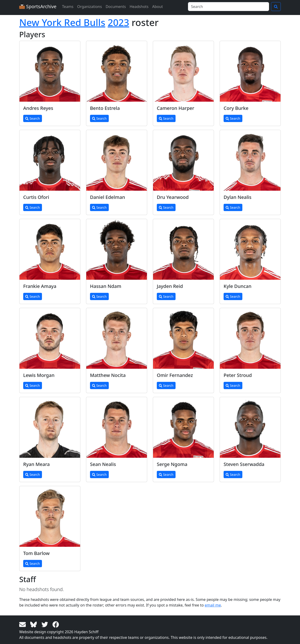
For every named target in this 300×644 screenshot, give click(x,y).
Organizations (89, 7)
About (157, 7)
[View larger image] (50, 71)
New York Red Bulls (62, 22)
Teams (68, 7)
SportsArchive (38, 6)
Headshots (139, 7)
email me (213, 605)
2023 (119, 22)
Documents (116, 7)
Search (33, 118)
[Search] (229, 7)
